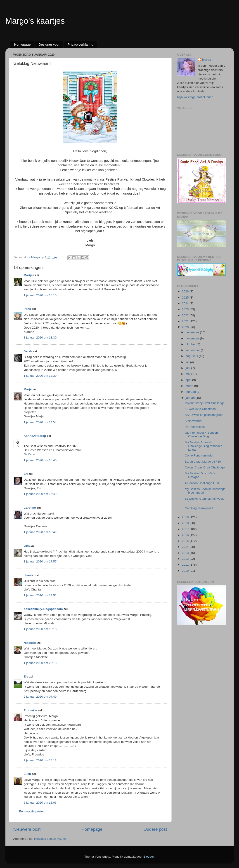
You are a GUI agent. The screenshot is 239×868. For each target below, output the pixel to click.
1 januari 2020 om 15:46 (40, 460)
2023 (186, 309)
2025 (186, 298)
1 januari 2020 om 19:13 (40, 629)
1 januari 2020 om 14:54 (40, 422)
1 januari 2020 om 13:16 (40, 295)
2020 (186, 327)
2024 (186, 303)
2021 (186, 321)
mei (189, 374)
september (193, 350)
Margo (207, 60)
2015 (186, 541)
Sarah (28, 351)
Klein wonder (194, 421)
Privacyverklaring (80, 44)
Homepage (22, 44)
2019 (186, 517)
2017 (186, 529)
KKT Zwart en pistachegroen (204, 415)
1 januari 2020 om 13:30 (40, 338)
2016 (186, 535)
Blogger (149, 857)
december (193, 332)
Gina (27, 546)
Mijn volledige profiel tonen (195, 97)
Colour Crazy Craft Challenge (205, 403)
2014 (186, 547)
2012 (186, 559)
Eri (26, 474)
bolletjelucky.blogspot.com (43, 609)
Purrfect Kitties (195, 427)
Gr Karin (29, 454)
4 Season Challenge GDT (202, 483)
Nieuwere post (27, 829)
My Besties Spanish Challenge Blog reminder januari (203, 446)
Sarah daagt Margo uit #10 (203, 462)
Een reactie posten (32, 811)
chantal (29, 575)
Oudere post (155, 829)
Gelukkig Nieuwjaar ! (199, 508)
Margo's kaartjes (35, 21)
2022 (186, 315)
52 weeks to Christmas (200, 409)
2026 (186, 291)
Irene (27, 309)
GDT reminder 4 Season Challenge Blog (201, 434)
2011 (186, 565)
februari (191, 392)
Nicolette (30, 643)
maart (190, 386)
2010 (186, 571)
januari (191, 398)
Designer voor (49, 44)
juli (188, 362)
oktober (191, 344)
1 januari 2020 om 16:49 (40, 494)
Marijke (29, 275)
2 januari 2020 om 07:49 (40, 697)
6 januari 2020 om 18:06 (40, 803)
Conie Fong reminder (199, 455)
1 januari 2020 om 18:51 (40, 595)
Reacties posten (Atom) (50, 839)
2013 (186, 553)
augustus (192, 356)
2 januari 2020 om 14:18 (40, 760)
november (193, 338)
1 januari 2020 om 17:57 (40, 561)
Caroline (30, 508)
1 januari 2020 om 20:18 (40, 663)
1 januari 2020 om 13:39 (40, 376)
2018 (186, 523)
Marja (28, 389)
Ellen (27, 774)
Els (26, 676)
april (189, 380)
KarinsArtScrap (35, 436)
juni (188, 368)
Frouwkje (30, 710)
